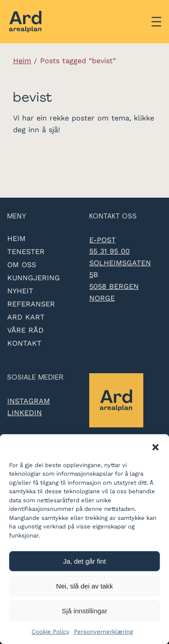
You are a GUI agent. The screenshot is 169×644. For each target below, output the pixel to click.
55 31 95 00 (110, 251)
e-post (103, 240)
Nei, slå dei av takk (85, 586)
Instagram (29, 401)
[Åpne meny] (156, 22)
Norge (102, 298)
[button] (155, 447)
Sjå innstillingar (84, 611)
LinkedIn (25, 413)
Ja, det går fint (84, 561)
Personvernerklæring (103, 632)
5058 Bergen (114, 286)
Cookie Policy (50, 632)
